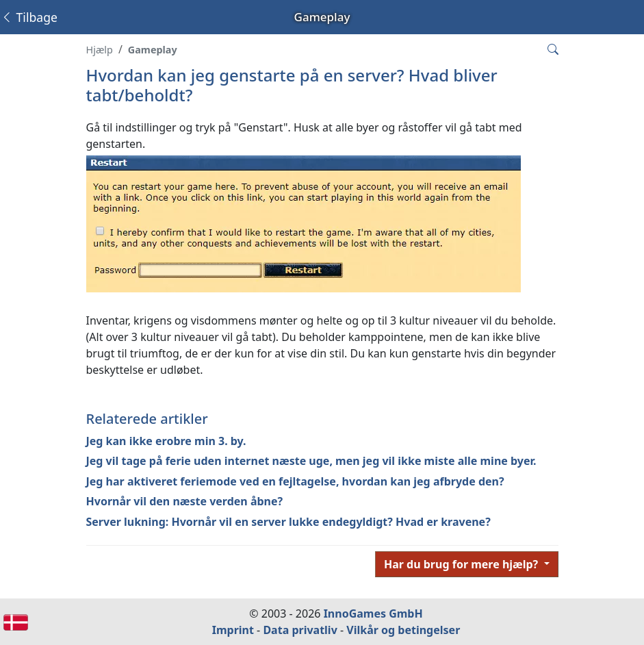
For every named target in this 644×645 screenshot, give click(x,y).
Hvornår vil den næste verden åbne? (185, 501)
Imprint (233, 630)
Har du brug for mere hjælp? (462, 564)
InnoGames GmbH (373, 614)
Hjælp (100, 50)
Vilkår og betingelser (403, 630)
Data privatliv (300, 630)
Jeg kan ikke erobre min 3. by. (166, 441)
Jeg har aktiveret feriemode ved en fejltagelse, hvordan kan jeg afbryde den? (295, 481)
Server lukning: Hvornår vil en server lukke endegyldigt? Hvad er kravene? (288, 522)
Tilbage (29, 17)
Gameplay (153, 50)
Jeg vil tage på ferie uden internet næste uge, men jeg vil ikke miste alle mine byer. (311, 461)
